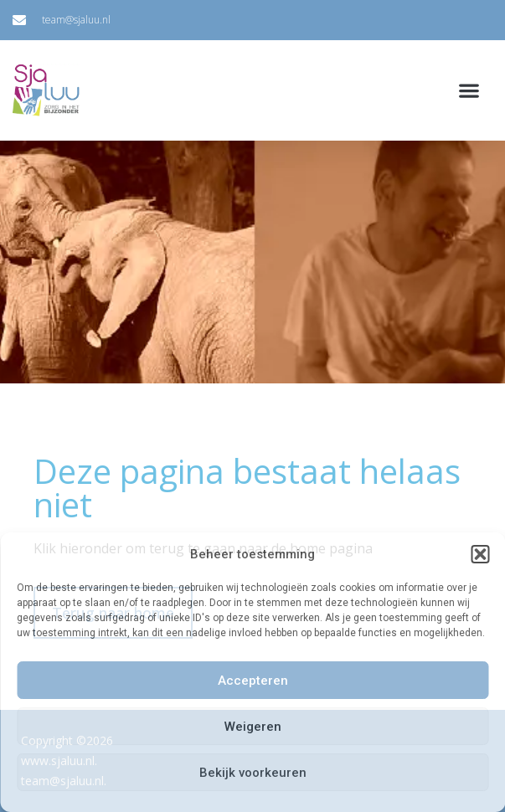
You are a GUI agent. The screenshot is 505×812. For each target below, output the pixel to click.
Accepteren (253, 681)
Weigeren (253, 727)
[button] (480, 554)
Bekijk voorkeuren (253, 773)
